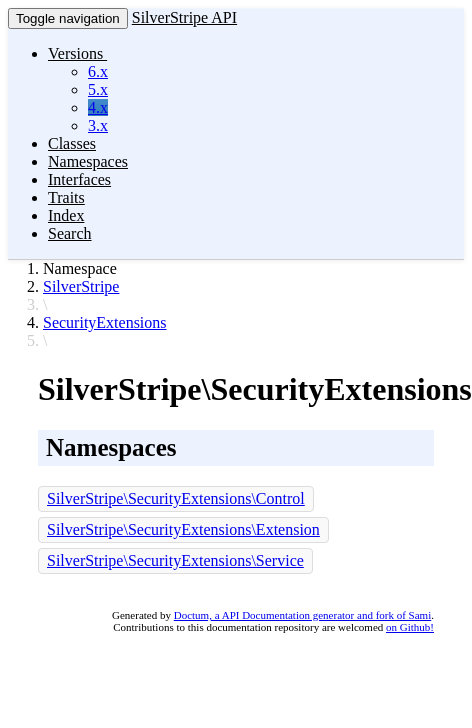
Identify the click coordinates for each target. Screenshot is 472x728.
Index (66, 215)
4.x (98, 107)
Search (70, 233)
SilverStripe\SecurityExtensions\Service (175, 560)
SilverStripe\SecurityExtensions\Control (176, 498)
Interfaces (79, 179)
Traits (66, 197)
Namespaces (88, 161)
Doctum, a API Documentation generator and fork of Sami (303, 615)
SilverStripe (81, 286)
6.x (98, 71)
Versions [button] (77, 53)
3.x (98, 125)
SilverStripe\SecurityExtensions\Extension (183, 529)
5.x (98, 89)
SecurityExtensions (105, 322)
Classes (72, 143)
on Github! (410, 627)
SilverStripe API (184, 17)
